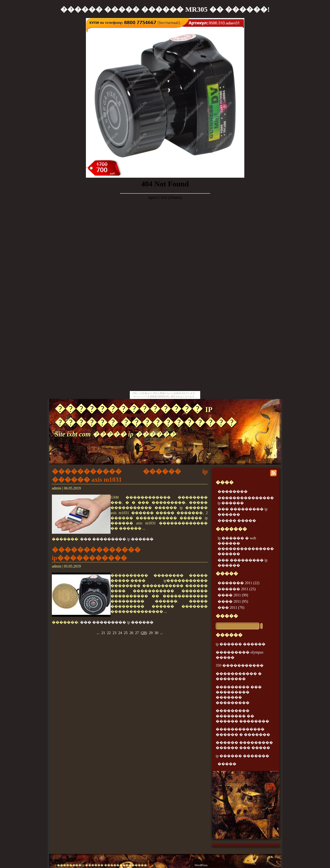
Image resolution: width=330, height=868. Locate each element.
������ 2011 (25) (237, 589)
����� (227, 616)
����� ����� (237, 520)
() (144, 633)
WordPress (201, 865)
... (98, 633)
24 (120, 633)
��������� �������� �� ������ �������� (242, 716)
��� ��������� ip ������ (117, 539)
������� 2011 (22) (238, 583)
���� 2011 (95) (233, 601)
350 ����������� (240, 665)
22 (109, 633)
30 (156, 633)
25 (126, 633)
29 (151, 633)
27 (137, 633)
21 (103, 633)
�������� (233, 491)
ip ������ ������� (242, 756)
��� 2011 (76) (231, 607)
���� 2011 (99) (233, 595)
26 (131, 633)
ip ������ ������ (241, 644)
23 (115, 633)
